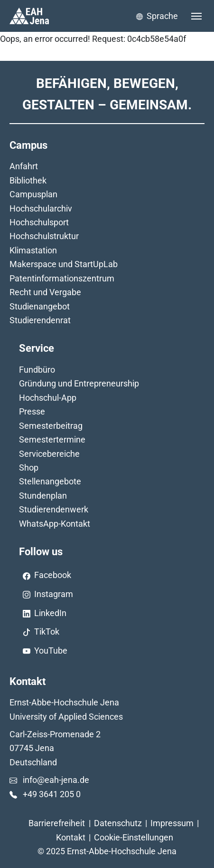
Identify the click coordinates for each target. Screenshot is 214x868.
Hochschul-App (48, 398)
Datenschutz (118, 823)
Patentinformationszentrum (62, 278)
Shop (29, 468)
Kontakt (71, 837)
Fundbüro (37, 370)
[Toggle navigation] (196, 16)
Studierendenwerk (54, 509)
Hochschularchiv (41, 208)
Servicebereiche (49, 454)
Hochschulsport (39, 222)
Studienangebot (40, 306)
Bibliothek (28, 180)
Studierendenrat (40, 320)
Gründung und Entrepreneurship (79, 383)
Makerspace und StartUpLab (64, 264)
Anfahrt (24, 166)
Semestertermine (52, 439)
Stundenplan (43, 496)
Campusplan (33, 194)
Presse (32, 411)
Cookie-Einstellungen (134, 837)
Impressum (172, 823)
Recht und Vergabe (45, 292)
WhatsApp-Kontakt (55, 524)
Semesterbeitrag (51, 426)
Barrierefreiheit (57, 823)
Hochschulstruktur (44, 236)
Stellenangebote (50, 481)
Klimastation (33, 250)
